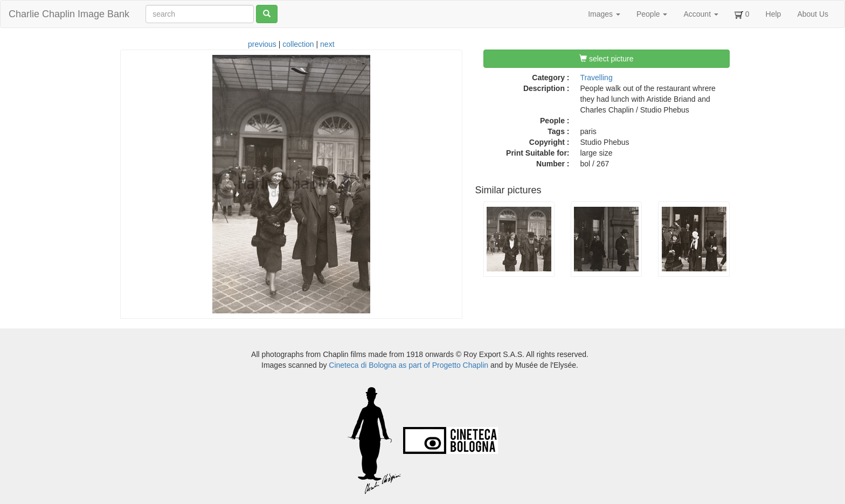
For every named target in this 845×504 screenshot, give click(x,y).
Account (701, 14)
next (327, 44)
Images (604, 14)
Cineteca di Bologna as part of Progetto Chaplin (408, 365)
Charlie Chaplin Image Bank (69, 14)
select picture (606, 59)
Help (774, 14)
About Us (813, 14)
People (652, 14)
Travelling (597, 78)
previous (262, 44)
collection (298, 44)
